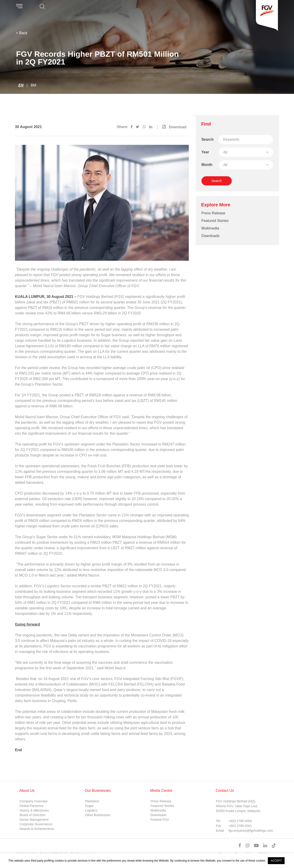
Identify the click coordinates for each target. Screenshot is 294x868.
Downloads (211, 236)
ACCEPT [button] (276, 861)
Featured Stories (215, 221)
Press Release (213, 213)
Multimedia (210, 228)
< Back (22, 33)
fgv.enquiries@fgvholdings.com (251, 831)
